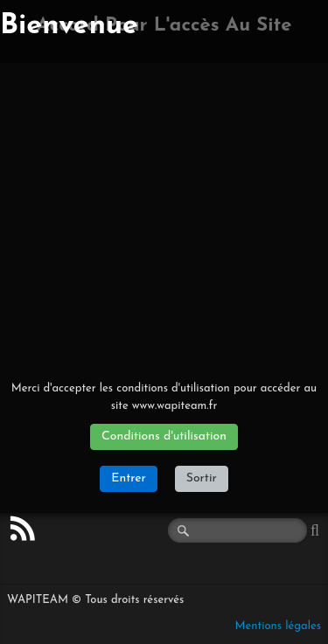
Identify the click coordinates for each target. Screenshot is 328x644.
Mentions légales (278, 626)
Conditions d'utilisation (164, 436)
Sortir (202, 478)
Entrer (128, 478)
